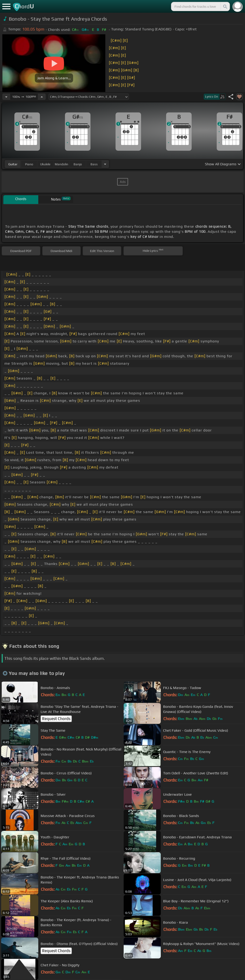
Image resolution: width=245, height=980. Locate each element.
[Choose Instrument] (105, 164)
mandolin (61, 164)
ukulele (45, 164)
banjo (78, 164)
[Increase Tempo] (42, 97)
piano (29, 164)
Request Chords (56, 719)
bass (94, 164)
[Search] (225, 6)
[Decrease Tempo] (6, 97)
